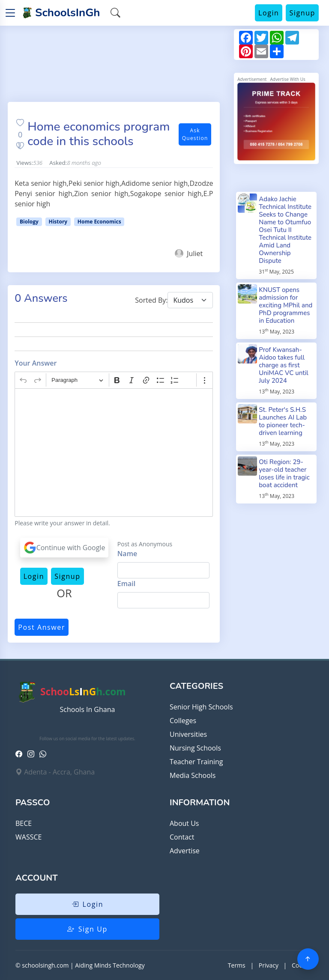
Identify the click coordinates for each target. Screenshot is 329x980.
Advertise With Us (287, 79)
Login (269, 13)
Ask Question (195, 134)
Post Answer (42, 627)
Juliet (189, 253)
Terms (237, 965)
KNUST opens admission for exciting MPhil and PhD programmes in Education (286, 305)
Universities (188, 734)
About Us (184, 823)
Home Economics (99, 222)
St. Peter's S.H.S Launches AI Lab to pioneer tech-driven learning (283, 421)
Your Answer (36, 363)
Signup (302, 13)
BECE (24, 823)
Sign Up (87, 929)
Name (127, 554)
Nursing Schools (195, 748)
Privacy (269, 965)
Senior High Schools (201, 707)
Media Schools (193, 775)
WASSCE (28, 837)
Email (126, 584)
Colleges (183, 721)
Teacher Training (196, 762)
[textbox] (114, 453)
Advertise (185, 851)
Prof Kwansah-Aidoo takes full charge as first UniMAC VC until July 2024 (284, 365)
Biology (29, 222)
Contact (182, 837)
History (58, 222)
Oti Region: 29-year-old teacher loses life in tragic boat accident (284, 474)
